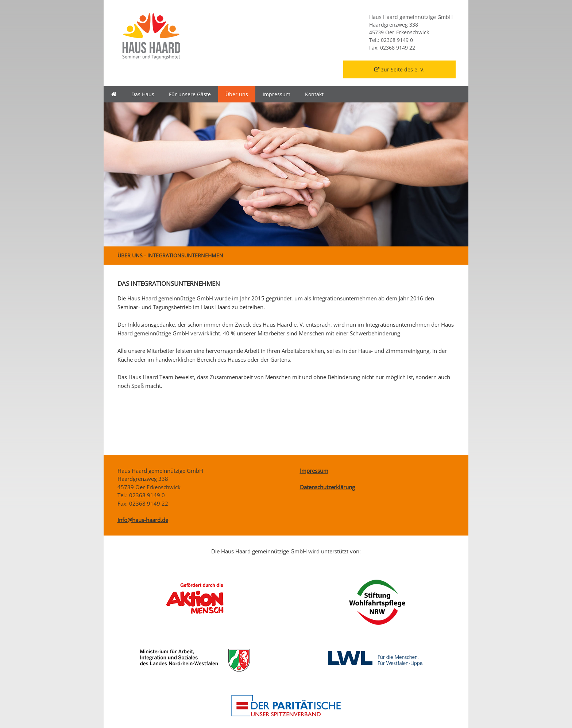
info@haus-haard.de (143, 520)
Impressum (277, 94)
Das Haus (143, 94)
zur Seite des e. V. (399, 69)
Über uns (237, 94)
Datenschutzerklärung (327, 487)
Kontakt (314, 94)
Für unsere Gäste (190, 94)
